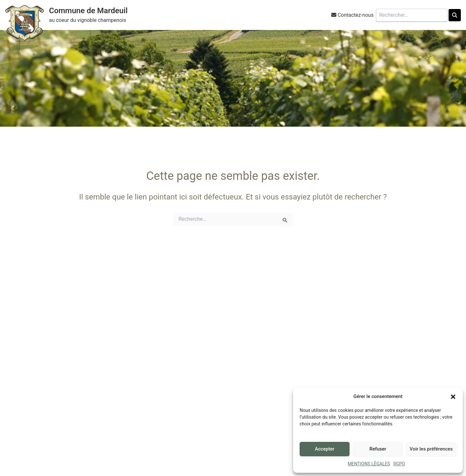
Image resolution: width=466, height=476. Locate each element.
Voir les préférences (431, 449)
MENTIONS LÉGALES (369, 464)
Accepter (324, 449)
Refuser (378, 449)
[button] (453, 397)
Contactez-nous (356, 15)
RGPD (399, 464)
